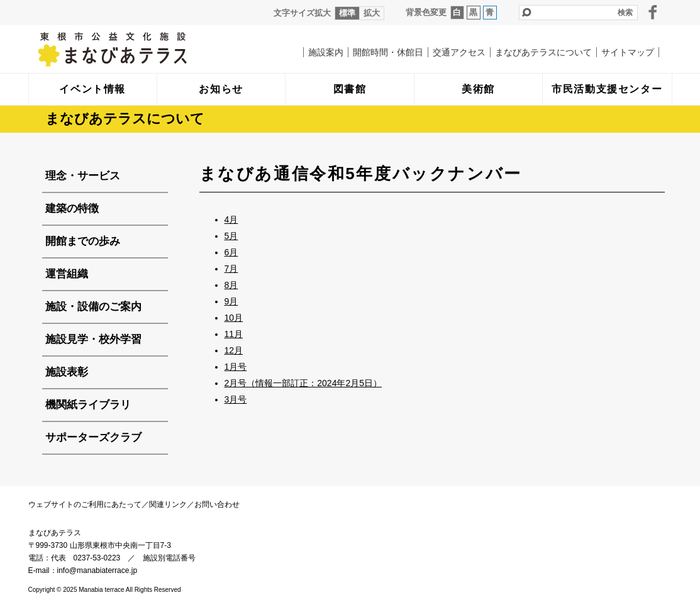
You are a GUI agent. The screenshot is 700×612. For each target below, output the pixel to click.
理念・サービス (83, 176)
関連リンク (168, 504)
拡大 (372, 13)
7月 (231, 269)
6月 (231, 252)
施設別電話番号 (169, 558)
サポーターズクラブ (93, 437)
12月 (234, 350)
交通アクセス (459, 52)
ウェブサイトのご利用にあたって (85, 504)
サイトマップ (628, 52)
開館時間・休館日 (388, 52)
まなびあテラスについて (543, 52)
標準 (347, 13)
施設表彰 (67, 372)
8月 (231, 285)
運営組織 (67, 274)
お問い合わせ (217, 504)
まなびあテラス (138, 49)
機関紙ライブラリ (88, 405)
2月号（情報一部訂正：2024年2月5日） (303, 383)
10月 (234, 318)
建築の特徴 (72, 209)
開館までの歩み (83, 241)
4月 (231, 220)
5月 (231, 236)
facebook (653, 12)
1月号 (236, 367)
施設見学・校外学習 (93, 339)
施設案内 (326, 52)
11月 (234, 334)
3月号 (236, 399)
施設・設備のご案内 (93, 307)
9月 (231, 301)
